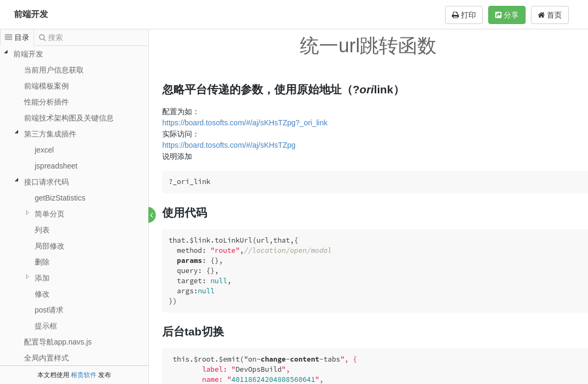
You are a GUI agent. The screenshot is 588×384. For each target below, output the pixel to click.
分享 (507, 15)
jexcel (44, 150)
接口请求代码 (46, 182)
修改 (42, 294)
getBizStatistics (60, 198)
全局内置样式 (46, 358)
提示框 (46, 326)
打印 (464, 15)
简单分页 (50, 214)
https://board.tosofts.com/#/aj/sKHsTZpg (229, 145)
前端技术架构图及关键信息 (69, 118)
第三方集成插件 (50, 134)
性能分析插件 (46, 102)
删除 (42, 262)
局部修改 (50, 246)
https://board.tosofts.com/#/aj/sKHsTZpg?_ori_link (245, 123)
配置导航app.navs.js (58, 342)
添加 (42, 278)
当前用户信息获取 (54, 70)
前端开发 (31, 14)
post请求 (49, 310)
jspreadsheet (56, 166)
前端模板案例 (46, 86)
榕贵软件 (84, 375)
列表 (42, 230)
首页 (550, 15)
